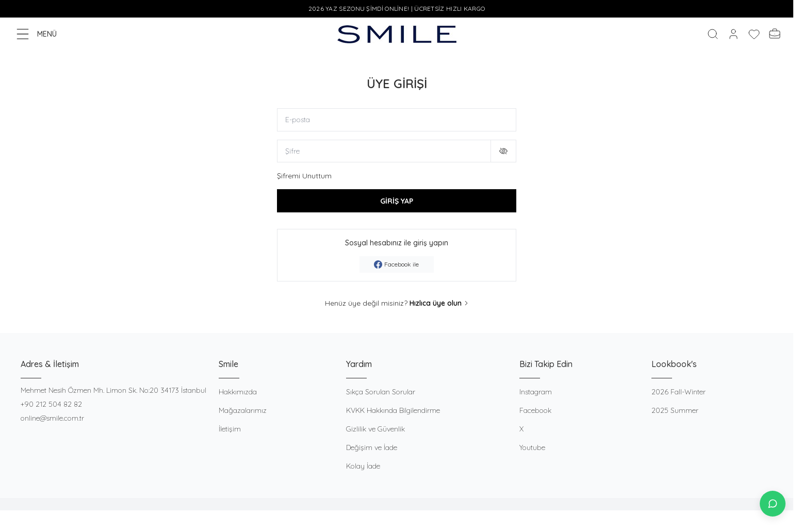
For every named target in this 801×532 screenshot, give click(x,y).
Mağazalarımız (243, 410)
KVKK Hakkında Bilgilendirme (393, 410)
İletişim (230, 429)
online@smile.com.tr (52, 418)
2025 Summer (675, 410)
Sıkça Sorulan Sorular (381, 392)
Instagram (536, 392)
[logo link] (397, 34)
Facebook (535, 410)
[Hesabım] (733, 34)
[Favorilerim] (754, 34)
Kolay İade (363, 466)
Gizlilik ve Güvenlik (375, 429)
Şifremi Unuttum (304, 176)
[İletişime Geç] (773, 504)
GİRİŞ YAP (397, 201)
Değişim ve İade (372, 447)
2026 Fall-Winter (679, 392)
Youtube (532, 447)
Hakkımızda (238, 392)
